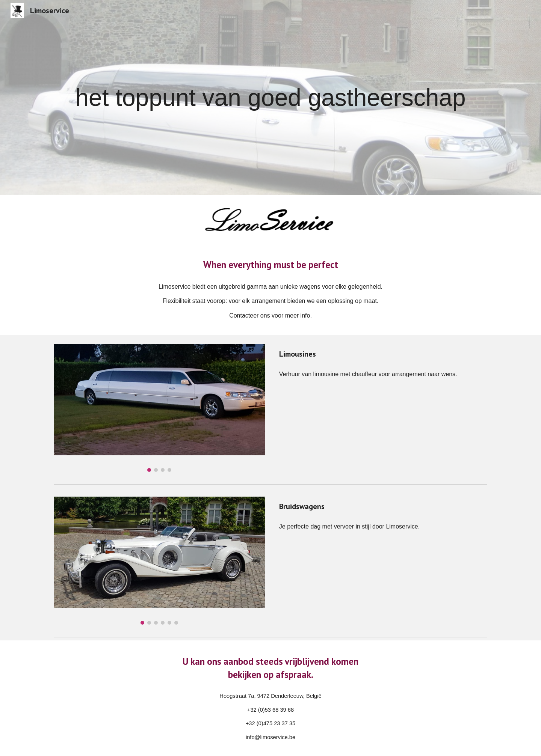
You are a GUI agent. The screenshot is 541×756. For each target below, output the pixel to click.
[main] (270, 98)
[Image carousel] (159, 408)
